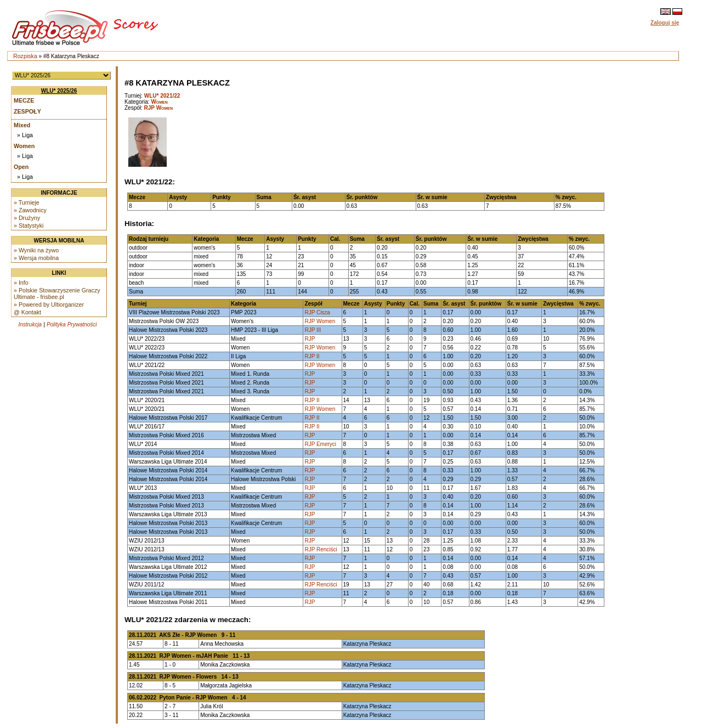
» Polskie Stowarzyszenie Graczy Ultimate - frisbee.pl (57, 294)
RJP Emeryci (320, 444)
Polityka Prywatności (72, 325)
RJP (310, 339)
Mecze (24, 100)
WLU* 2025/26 (59, 91)
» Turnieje (27, 202)
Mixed (22, 125)
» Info (21, 283)
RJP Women (159, 108)
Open (21, 167)
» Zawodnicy (30, 210)
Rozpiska (25, 56)
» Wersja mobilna (36, 258)
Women (24, 146)
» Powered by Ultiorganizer (49, 304)
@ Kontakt (27, 312)
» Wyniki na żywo (36, 250)
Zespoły (27, 111)
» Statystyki (29, 225)
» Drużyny (27, 218)
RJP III (313, 330)
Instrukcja (30, 325)
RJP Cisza (317, 312)
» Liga (25, 135)
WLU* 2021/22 (162, 96)
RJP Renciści (321, 549)
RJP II (312, 356)
